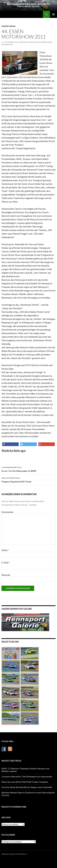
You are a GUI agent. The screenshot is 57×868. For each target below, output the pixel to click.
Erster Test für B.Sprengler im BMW (29, 469)
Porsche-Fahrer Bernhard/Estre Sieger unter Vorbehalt (27, 787)
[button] (10, 444)
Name (5, 550)
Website (6, 575)
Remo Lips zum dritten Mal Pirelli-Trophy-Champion (25, 782)
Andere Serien (8, 26)
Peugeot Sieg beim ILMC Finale (29, 480)
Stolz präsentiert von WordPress (14, 854)
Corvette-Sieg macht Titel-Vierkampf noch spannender (27, 777)
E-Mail (6, 562)
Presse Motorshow (29, 42)
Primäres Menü (53, 14)
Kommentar (8, 512)
